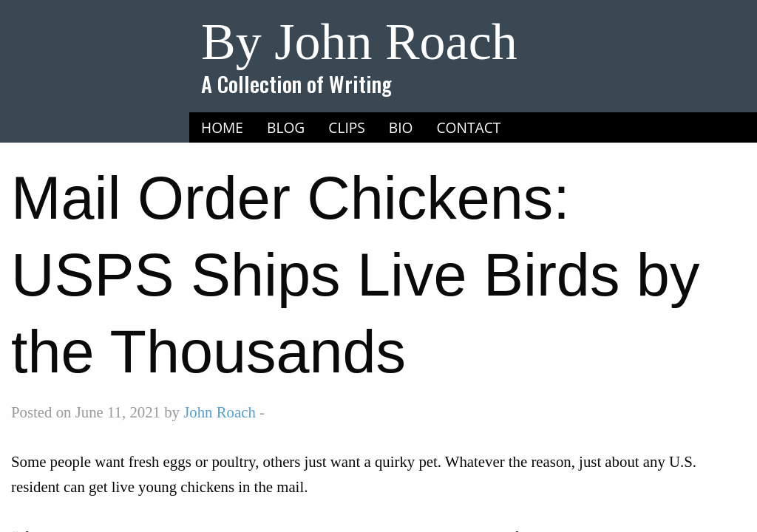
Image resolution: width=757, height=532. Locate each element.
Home (222, 127)
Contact (469, 127)
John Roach (220, 412)
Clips (347, 127)
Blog (286, 127)
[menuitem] (222, 128)
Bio (401, 127)
